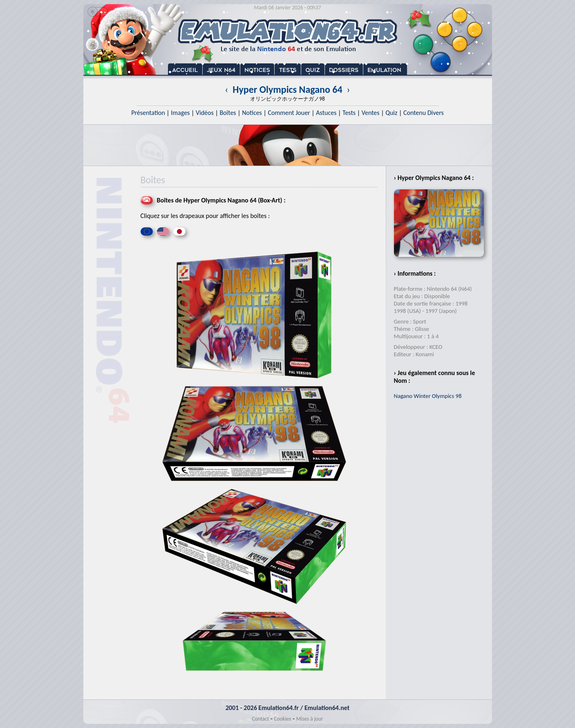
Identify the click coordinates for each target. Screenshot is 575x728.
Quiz (391, 113)
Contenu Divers (424, 113)
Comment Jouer (289, 113)
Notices (252, 113)
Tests (349, 113)
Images (180, 113)
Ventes (371, 113)
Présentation (148, 113)
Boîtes (228, 113)
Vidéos (205, 113)
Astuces (326, 113)
